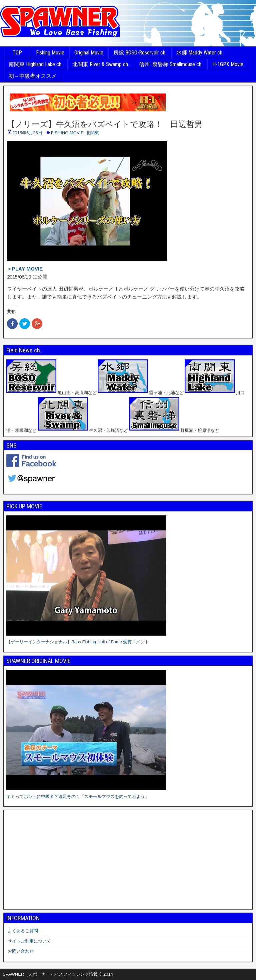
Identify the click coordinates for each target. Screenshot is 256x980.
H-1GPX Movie (228, 64)
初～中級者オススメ (33, 76)
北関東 (92, 133)
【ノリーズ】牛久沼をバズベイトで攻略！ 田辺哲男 (105, 124)
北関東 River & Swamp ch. (101, 64)
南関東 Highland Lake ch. (35, 64)
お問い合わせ (21, 951)
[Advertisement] (128, 860)
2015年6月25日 (27, 133)
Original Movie (89, 53)
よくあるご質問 (23, 931)
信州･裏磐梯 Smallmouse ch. (171, 64)
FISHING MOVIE (67, 133)
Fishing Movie (50, 53)
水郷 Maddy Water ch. (200, 53)
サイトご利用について (29, 941)
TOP (17, 53)
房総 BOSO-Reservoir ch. (140, 53)
